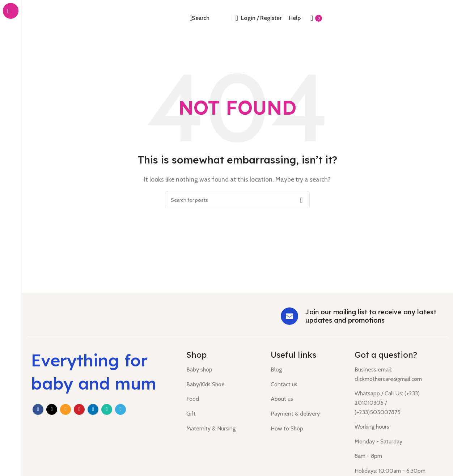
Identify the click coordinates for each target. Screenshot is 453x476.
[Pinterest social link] (79, 409)
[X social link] (52, 409)
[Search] (199, 18)
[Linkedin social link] (93, 409)
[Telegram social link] (120, 409)
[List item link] (223, 370)
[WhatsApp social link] (107, 409)
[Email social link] (65, 409)
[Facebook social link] (38, 409)
